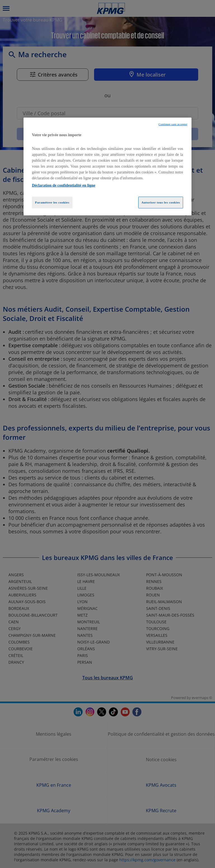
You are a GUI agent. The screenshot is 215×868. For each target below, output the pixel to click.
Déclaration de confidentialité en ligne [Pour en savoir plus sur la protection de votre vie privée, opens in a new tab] (64, 185)
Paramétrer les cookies (52, 202)
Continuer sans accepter (173, 124)
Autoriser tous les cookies (161, 202)
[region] (107, 166)
